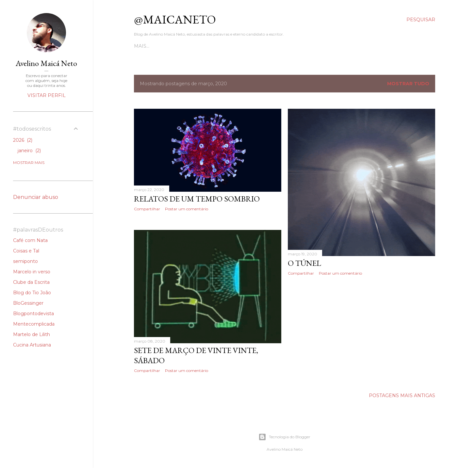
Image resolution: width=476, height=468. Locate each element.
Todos (143, 46)
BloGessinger (28, 303)
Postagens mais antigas (402, 397)
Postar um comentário (187, 209)
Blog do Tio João (32, 293)
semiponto (25, 261)
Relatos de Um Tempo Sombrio (197, 199)
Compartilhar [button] (147, 209)
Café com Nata (30, 240)
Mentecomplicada (34, 324)
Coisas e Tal (26, 251)
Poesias (219, 46)
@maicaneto (175, 19)
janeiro (29, 151)
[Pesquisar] (421, 20)
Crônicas (192, 46)
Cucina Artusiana (32, 345)
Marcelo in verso (32, 272)
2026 (23, 140)
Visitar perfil (47, 95)
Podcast (245, 46)
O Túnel (304, 263)
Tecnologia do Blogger (284, 437)
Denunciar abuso (36, 197)
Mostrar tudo (408, 84)
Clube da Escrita (31, 282)
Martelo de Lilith (32, 334)
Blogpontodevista (33, 314)
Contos (165, 46)
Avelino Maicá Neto (46, 63)
